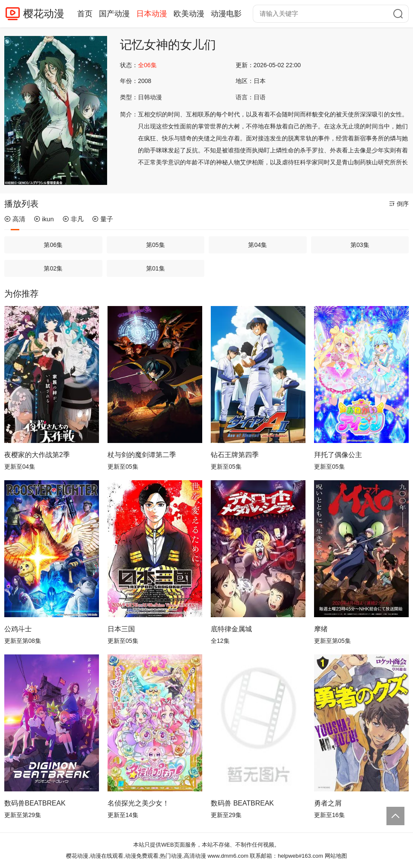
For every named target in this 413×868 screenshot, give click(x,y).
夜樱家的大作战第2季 (37, 455)
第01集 (156, 268)
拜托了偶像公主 (338, 455)
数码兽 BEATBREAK (242, 803)
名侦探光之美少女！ (138, 803)
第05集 (156, 245)
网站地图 (336, 856)
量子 (103, 219)
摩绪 (321, 629)
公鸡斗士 (18, 629)
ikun (44, 219)
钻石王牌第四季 (235, 455)
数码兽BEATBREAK (35, 803)
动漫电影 (226, 14)
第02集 (53, 268)
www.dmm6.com (228, 856)
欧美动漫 (189, 14)
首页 (85, 14)
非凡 (73, 219)
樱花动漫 (44, 13)
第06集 (53, 245)
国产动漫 (114, 14)
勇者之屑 (328, 803)
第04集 (257, 245)
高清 (15, 219)
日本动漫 (152, 14)
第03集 (360, 245)
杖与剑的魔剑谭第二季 (142, 455)
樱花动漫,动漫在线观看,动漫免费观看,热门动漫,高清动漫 (136, 856)
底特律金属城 (231, 629)
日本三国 (121, 629)
